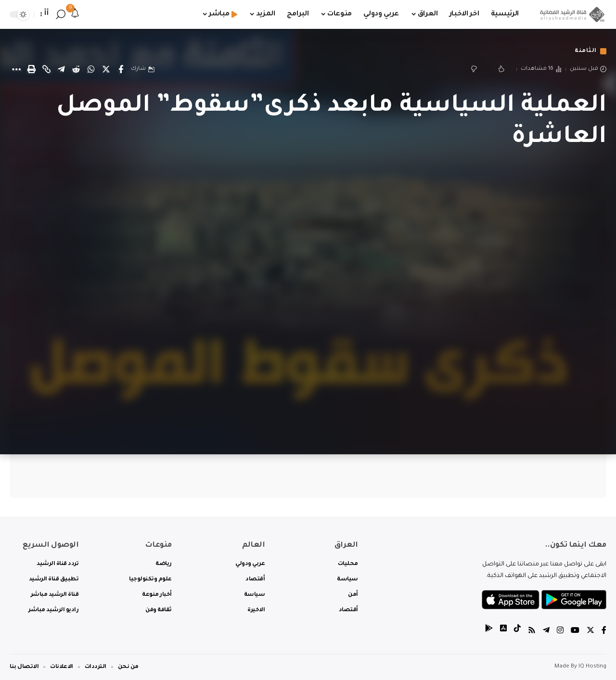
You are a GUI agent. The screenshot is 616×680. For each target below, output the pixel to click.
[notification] (75, 14)
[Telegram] (546, 632)
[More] (16, 69)
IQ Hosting (592, 667)
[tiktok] (517, 632)
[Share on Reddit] (76, 69)
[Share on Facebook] (121, 69)
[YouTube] (575, 632)
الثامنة (586, 51)
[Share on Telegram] (61, 69)
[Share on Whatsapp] (91, 69)
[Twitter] (590, 632)
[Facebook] (604, 632)
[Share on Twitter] (106, 69)
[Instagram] (560, 632)
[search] (61, 14)
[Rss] (532, 632)
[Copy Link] (46, 69)
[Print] (31, 69)
